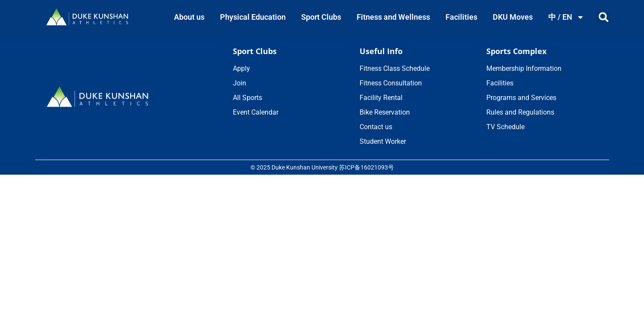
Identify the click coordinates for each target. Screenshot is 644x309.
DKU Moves (513, 17)
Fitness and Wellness (393, 17)
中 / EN (566, 17)
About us (189, 17)
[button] (604, 17)
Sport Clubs (321, 17)
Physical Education (253, 17)
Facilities (461, 17)
